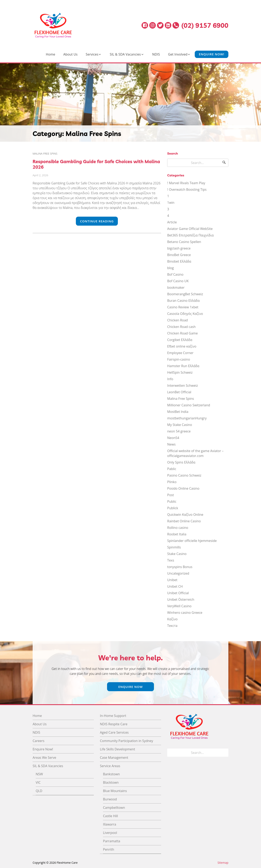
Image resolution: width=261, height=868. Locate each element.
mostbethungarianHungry (187, 418)
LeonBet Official (179, 392)
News (171, 444)
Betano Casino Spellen (184, 242)
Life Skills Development (117, 749)
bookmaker (176, 287)
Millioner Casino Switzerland (189, 405)
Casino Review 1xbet (183, 307)
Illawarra (110, 824)
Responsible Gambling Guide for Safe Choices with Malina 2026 (96, 164)
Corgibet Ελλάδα (180, 340)
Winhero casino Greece (185, 613)
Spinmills (174, 547)
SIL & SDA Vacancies (125, 54)
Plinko (172, 482)
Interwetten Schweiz (182, 386)
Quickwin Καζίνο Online (185, 515)
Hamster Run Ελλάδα (183, 366)
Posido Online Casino (183, 488)
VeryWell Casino (179, 606)
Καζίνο (172, 619)
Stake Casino (177, 554)
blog (170, 268)
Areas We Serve (44, 758)
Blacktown (111, 782)
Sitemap (223, 863)
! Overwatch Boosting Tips (187, 189)
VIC (38, 782)
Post (171, 495)
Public (172, 501)
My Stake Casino (180, 425)
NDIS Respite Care (114, 724)
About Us (71, 54)
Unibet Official (178, 593)
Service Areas (110, 766)
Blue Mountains (115, 791)
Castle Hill (110, 816)
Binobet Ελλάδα (179, 261)
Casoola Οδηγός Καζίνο (185, 314)
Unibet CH (175, 586)
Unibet (172, 580)
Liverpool (110, 833)
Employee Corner (180, 353)
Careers (39, 741)
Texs (171, 560)
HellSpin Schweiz (180, 372)
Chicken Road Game (182, 333)
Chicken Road (178, 320)
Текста (172, 626)
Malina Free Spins (45, 153)
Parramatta (112, 841)
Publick (173, 508)
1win (171, 203)
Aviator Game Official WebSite (190, 229)
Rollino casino (178, 528)
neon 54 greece (179, 431)
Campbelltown (114, 808)
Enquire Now (130, 687)
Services (92, 54)
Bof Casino (175, 274)
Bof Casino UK (178, 281)
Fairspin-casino (179, 359)
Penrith (109, 849)
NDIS (156, 54)
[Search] (224, 163)
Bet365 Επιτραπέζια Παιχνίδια (190, 235)
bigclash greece (179, 248)
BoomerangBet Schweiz (185, 294)
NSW (39, 774)
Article (172, 222)
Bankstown (111, 774)
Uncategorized (178, 573)
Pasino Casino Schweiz (184, 475)
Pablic (172, 469)
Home (51, 54)
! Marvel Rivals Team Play (186, 183)
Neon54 (173, 438)
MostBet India (178, 412)
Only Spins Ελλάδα (181, 462)
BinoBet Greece (179, 255)
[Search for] (198, 163)
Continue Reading (97, 221)
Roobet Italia (177, 534)
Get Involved (178, 54)
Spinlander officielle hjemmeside (192, 541)
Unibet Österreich (181, 599)
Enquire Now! (212, 54)
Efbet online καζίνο (182, 346)
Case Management (114, 758)
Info (170, 379)
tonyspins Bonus (180, 567)
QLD (39, 791)
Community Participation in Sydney (127, 741)
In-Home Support (113, 716)
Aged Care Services (114, 732)
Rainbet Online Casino (184, 521)
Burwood (110, 799)
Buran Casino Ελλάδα (183, 301)
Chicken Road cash (181, 327)
